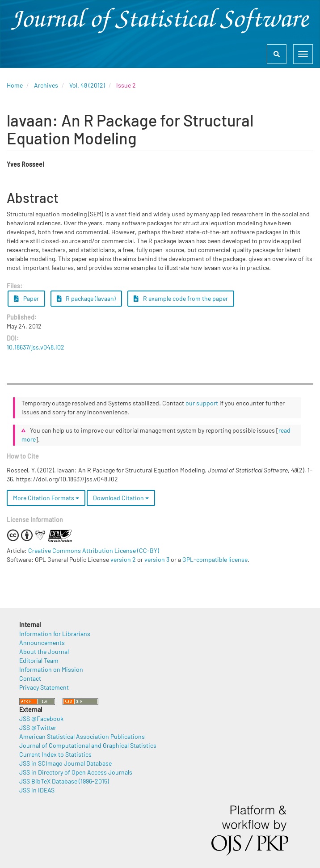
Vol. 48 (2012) (87, 85)
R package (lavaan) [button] (86, 298)
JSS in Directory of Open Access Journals (76, 772)
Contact (30, 678)
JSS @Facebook (41, 718)
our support (202, 403)
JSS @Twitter (38, 727)
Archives (46, 85)
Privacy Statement (44, 687)
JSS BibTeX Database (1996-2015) (64, 781)
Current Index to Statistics (55, 754)
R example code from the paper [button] (181, 298)
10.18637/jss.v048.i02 (36, 347)
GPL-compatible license (215, 559)
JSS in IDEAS (37, 790)
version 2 (123, 559)
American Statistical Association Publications (82, 736)
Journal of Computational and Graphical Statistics (88, 745)
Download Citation (121, 498)
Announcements (42, 643)
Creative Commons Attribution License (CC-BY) (94, 550)
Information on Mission (51, 669)
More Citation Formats (46, 498)
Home (15, 85)
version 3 (157, 559)
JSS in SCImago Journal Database (65, 763)
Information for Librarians (55, 634)
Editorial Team (39, 660)
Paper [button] (26, 298)
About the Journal (44, 651)
